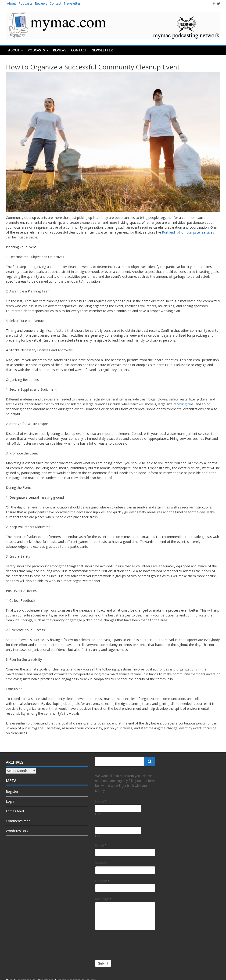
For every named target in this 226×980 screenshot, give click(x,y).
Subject (102, 881)
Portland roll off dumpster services (188, 232)
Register (12, 791)
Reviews (41, 3)
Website (101, 863)
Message (103, 899)
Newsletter (72, 3)
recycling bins (183, 404)
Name (101, 801)
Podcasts (25, 3)
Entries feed (15, 811)
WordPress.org (17, 831)
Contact (56, 3)
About (12, 3)
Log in (11, 801)
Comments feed (18, 821)
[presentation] (131, 944)
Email (101, 845)
